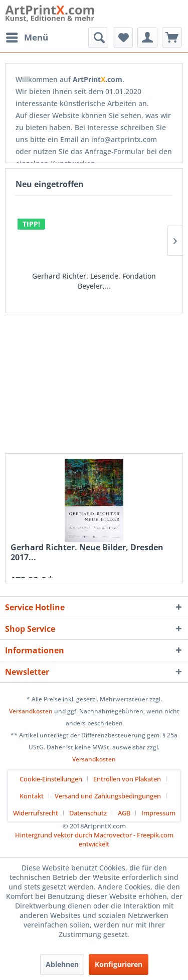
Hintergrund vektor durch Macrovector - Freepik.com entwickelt (94, 839)
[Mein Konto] (147, 38)
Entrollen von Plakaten (127, 779)
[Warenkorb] (172, 38)
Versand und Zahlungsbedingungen (108, 796)
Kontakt (32, 796)
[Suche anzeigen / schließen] (98, 38)
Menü (27, 36)
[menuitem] (27, 38)
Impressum (158, 813)
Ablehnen (62, 964)
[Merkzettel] (123, 38)
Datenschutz (88, 813)
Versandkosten (31, 711)
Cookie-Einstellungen (51, 779)
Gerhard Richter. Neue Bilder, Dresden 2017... (87, 552)
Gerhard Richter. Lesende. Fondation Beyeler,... (94, 281)
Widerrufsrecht (36, 813)
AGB (124, 813)
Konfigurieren (119, 964)
